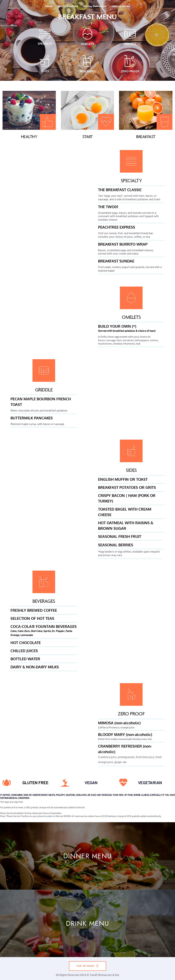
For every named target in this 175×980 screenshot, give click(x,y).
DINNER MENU (87, 856)
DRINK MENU (87, 923)
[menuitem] (49, 6)
